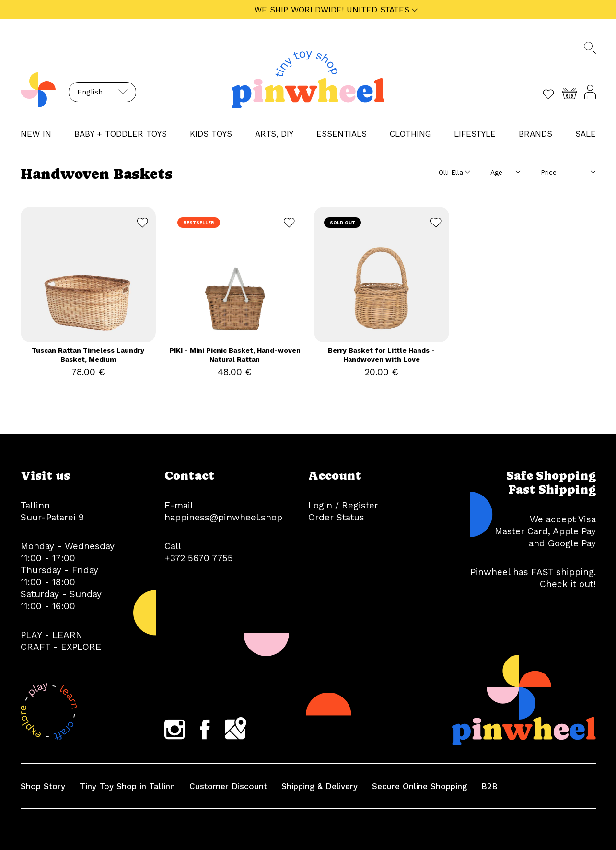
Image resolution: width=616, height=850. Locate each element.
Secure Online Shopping (419, 786)
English (90, 92)
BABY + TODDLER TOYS (121, 134)
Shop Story (43, 786)
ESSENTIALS (342, 134)
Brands (535, 134)
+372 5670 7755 (199, 558)
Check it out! (568, 584)
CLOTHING (410, 134)
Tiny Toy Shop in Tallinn (127, 786)
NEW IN (36, 134)
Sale (586, 134)
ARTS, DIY (274, 134)
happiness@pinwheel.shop (223, 517)
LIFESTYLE (475, 134)
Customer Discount (228, 786)
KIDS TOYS (211, 134)
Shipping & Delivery (320, 786)
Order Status (336, 517)
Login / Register (343, 505)
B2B (489, 786)
